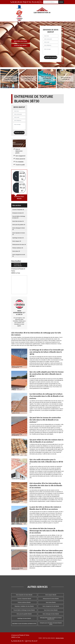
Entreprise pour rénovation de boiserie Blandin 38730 (51, 624)
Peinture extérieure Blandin (24, 602)
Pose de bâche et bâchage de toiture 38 (19, 217)
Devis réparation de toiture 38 (19, 234)
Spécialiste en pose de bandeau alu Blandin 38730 (24, 624)
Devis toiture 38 (16, 251)
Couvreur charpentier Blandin (24, 599)
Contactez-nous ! (21, 45)
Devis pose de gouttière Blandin (24, 614)
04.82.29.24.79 (18, 2)
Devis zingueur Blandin (51, 595)
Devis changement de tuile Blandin (51, 606)
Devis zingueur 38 (17, 241)
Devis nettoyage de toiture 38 (19, 229)
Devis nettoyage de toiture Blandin (51, 614)
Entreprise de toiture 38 (18, 213)
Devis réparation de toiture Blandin (24, 595)
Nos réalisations (21, 41)
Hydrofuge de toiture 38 (18, 238)
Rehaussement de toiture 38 (19, 245)
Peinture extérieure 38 (18, 248)
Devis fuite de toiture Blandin (51, 610)
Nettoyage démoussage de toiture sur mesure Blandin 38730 (51, 618)
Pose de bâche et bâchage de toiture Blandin (24, 610)
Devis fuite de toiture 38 (18, 221)
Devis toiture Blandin (51, 602)
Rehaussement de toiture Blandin (51, 599)
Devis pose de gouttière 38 (19, 225)
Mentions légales (60, 638)
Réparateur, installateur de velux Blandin (24, 606)
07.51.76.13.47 (32, 2)
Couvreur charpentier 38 (18, 210)
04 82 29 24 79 (22, 176)
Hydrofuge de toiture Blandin (24, 618)
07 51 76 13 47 (22, 188)
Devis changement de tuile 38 (19, 255)
